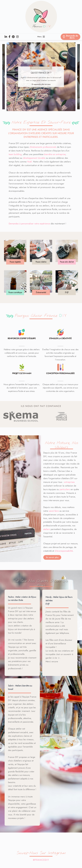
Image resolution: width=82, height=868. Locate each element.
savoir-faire (54, 511)
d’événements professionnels (43, 147)
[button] (5, 77)
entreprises (69, 482)
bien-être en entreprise (55, 154)
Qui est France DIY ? (41, 73)
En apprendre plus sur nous (41, 84)
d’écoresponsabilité (64, 551)
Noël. (30, 162)
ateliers (47, 529)
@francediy (41, 860)
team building (15, 154)
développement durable (34, 158)
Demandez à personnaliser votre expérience (29, 224)
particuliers (65, 489)
